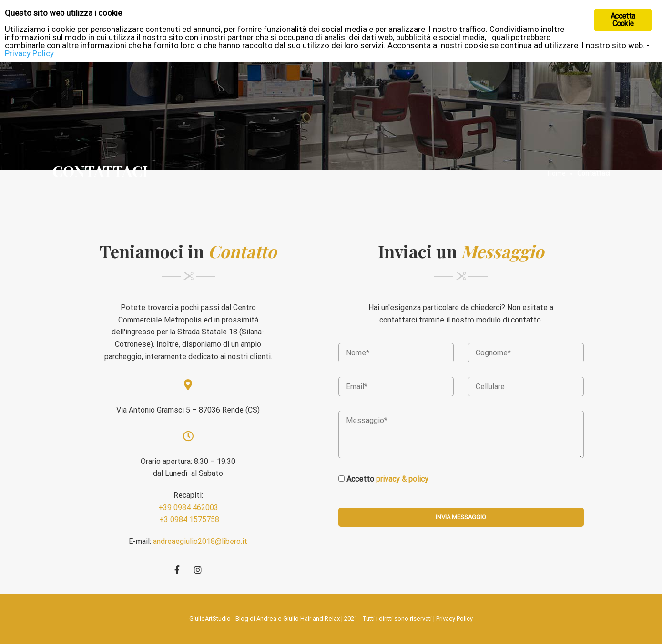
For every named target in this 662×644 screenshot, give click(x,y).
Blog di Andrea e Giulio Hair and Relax (288, 619)
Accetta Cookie (623, 20)
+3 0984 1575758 (188, 519)
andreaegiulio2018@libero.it (200, 541)
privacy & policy (402, 479)
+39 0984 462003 (188, 508)
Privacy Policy (454, 619)
